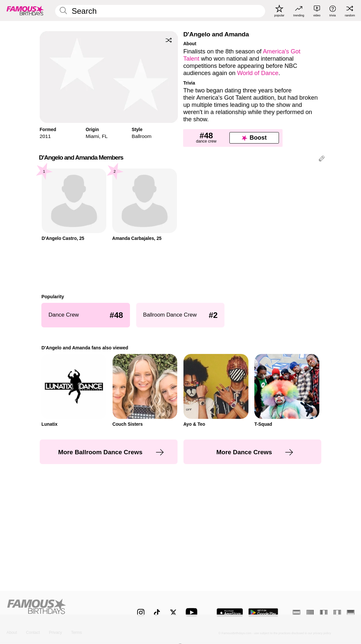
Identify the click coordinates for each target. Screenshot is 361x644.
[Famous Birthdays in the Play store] (263, 613)
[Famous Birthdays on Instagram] (141, 613)
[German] (351, 612)
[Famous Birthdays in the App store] (230, 613)
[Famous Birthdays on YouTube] (193, 612)
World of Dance (258, 73)
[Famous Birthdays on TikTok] (157, 613)
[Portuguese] (310, 612)
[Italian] (337, 612)
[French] (324, 612)
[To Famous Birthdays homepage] (25, 11)
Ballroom (141, 136)
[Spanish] (297, 612)
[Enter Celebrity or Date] (160, 11)
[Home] (62, 608)
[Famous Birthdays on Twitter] (173, 613)
